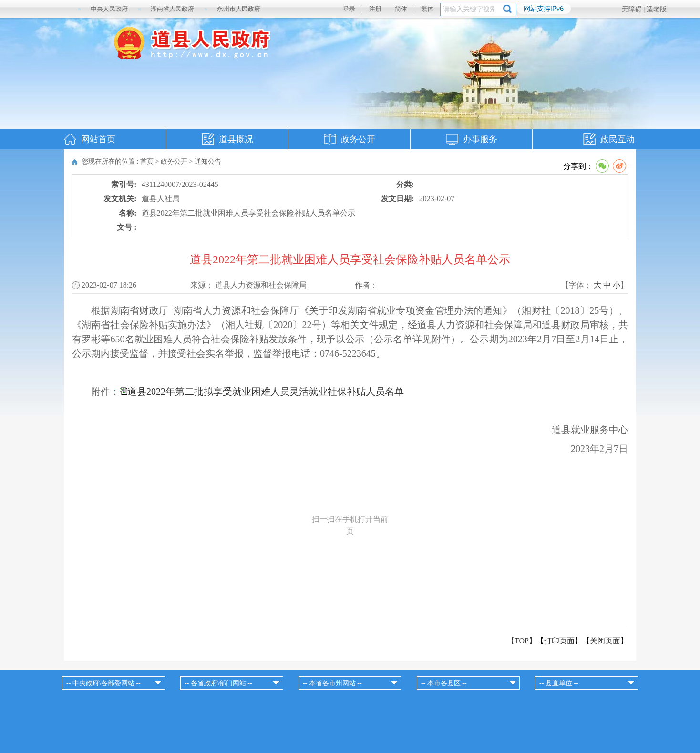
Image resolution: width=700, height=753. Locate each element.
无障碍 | (634, 9)
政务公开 (358, 139)
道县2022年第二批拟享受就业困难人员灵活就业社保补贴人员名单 (266, 392)
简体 (401, 9)
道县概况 (236, 139)
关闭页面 (605, 641)
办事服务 (480, 139)
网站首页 (98, 139)
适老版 (657, 9)
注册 (375, 9)
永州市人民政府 (239, 9)
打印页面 (559, 641)
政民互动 (618, 139)
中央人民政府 (109, 9)
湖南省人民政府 (172, 9)
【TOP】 (522, 641)
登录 (349, 9)
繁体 (427, 9)
